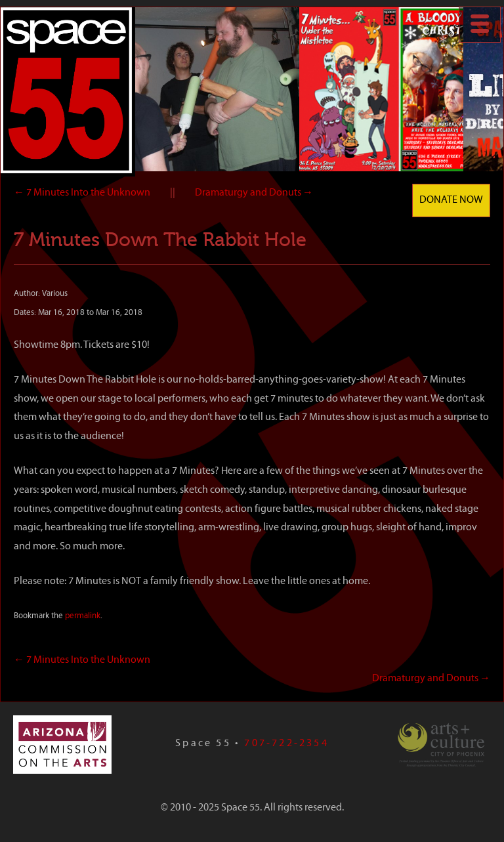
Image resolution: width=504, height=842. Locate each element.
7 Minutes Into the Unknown (82, 193)
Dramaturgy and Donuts (254, 193)
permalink (83, 616)
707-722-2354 (286, 744)
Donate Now (451, 200)
